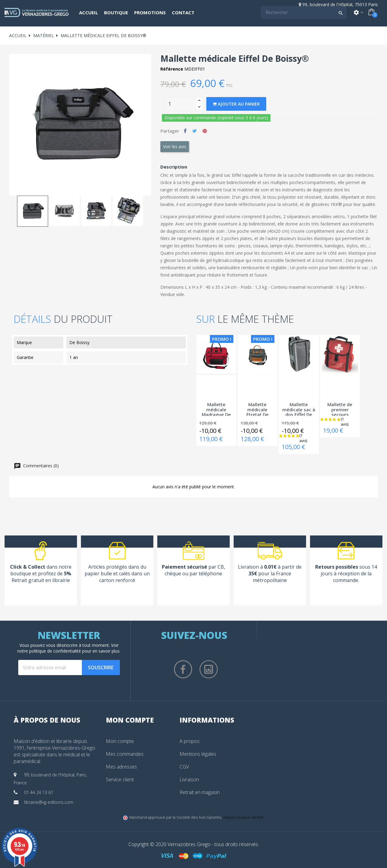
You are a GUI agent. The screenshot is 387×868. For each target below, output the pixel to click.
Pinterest (205, 131)
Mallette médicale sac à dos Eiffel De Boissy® (299, 409)
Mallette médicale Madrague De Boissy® (216, 409)
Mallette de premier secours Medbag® (340, 409)
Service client (120, 779)
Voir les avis (175, 146)
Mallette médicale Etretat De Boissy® (258, 409)
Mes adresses (121, 767)
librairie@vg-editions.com (49, 802)
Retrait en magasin (200, 792)
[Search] (304, 12)
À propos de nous (47, 720)
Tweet (195, 131)
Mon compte (120, 741)
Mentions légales (198, 754)
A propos (190, 741)
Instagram (209, 669)
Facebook (183, 669)
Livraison (189, 779)
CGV (184, 767)
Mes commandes (125, 754)
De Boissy (79, 342)
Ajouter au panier (236, 104)
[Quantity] (181, 104)
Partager (185, 131)
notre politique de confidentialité (49, 651)
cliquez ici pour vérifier (243, 817)
